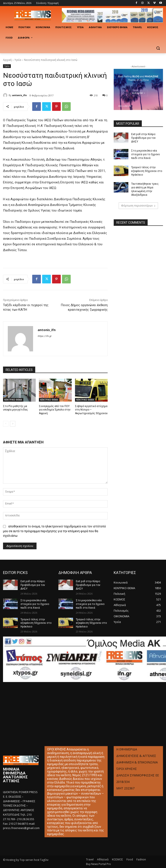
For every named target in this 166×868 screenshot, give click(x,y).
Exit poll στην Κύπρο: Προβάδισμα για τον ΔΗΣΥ (143, 138)
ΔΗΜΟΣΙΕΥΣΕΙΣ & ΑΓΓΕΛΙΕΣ (136, 756)
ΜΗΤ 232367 (125, 788)
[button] (158, 48)
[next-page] (13, 424)
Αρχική (7, 60)
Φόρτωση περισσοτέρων (138, 205)
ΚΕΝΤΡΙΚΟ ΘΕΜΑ (13, 400)
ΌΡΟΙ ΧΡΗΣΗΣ (127, 769)
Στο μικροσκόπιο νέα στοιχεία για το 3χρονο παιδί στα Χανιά (145, 154)
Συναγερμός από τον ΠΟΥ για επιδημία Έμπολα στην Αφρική (55, 410)
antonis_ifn (19, 95)
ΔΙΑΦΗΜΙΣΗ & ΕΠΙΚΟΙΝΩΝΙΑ (137, 762)
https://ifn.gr (45, 336)
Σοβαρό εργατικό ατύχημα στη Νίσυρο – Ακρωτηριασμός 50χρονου (91, 410)
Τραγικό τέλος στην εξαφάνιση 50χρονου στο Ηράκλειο (147, 171)
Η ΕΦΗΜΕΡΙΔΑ (127, 749)
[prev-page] (6, 424)
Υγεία (18, 60)
